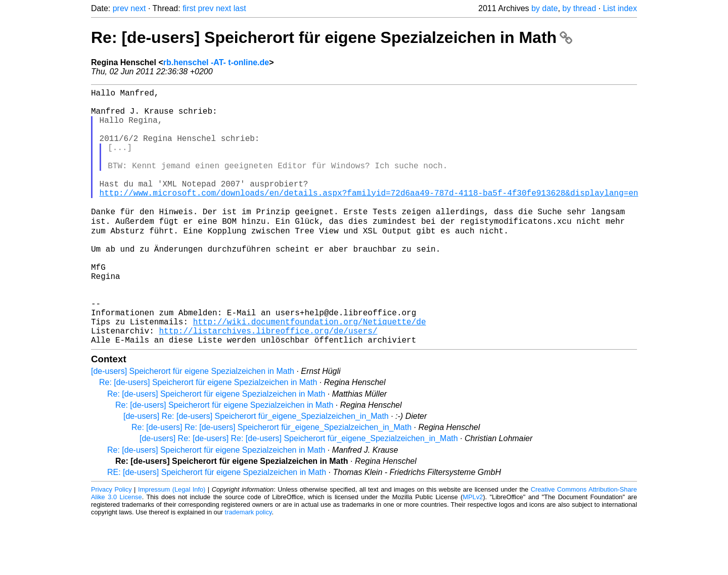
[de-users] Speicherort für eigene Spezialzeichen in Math (193, 426)
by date (544, 8)
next (138, 8)
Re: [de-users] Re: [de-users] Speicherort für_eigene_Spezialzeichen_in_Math (271, 482)
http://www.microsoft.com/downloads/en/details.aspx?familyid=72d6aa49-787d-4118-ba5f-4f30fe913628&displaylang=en (369, 217)
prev (121, 8)
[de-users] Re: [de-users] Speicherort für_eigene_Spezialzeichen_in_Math (256, 471)
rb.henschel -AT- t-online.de (216, 62)
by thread (579, 8)
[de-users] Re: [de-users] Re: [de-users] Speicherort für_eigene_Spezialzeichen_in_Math (299, 493)
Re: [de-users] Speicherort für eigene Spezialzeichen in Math (332, 37)
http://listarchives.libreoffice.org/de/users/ (268, 384)
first (189, 8)
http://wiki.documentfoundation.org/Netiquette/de (310, 372)
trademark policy (248, 567)
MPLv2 (473, 552)
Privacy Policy (111, 544)
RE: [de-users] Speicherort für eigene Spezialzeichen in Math (217, 527)
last (240, 8)
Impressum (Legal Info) (172, 544)
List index (620, 8)
